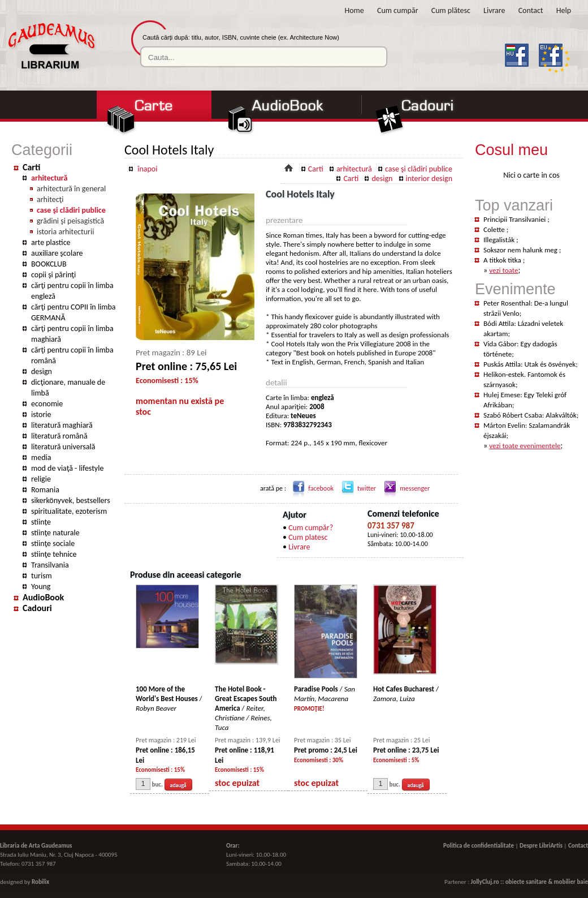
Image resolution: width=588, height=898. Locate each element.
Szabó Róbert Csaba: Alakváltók (530, 415)
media (41, 457)
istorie (41, 414)
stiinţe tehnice (54, 554)
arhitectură (49, 178)
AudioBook (43, 597)
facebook (311, 488)
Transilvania (50, 565)
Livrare (494, 10)
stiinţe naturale (55, 533)
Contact (531, 10)
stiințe (41, 522)
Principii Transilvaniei (515, 219)
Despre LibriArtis (541, 846)
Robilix (40, 882)
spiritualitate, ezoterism (69, 511)
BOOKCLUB (49, 264)
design (42, 371)
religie (41, 479)
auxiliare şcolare (57, 253)
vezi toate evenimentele (525, 446)
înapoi (147, 169)
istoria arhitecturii (65, 232)
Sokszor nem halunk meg (521, 250)
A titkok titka (503, 260)
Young (41, 587)
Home (354, 10)
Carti (31, 167)
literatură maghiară (62, 425)
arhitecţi (50, 199)
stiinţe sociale (53, 543)
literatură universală (63, 447)
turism (42, 576)
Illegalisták (500, 240)
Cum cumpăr (398, 10)
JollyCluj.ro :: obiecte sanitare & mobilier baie (529, 882)
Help (564, 10)
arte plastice (51, 242)
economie (47, 404)
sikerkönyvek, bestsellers (71, 500)
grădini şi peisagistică (70, 221)
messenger (405, 488)
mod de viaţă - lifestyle (67, 468)
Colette (495, 229)
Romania (45, 490)
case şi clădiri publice (71, 210)
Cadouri (37, 608)
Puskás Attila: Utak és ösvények (529, 364)
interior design (429, 179)
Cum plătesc (451, 10)
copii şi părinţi (53, 275)
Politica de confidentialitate (479, 846)
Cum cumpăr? (311, 528)
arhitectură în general (71, 189)
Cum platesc (308, 537)
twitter (357, 488)
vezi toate (503, 270)
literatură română (59, 436)
